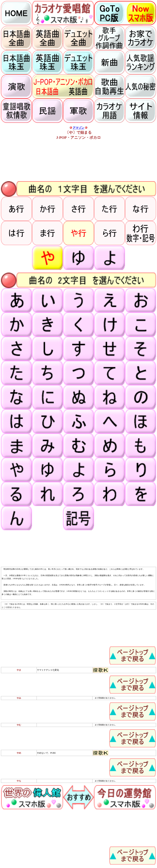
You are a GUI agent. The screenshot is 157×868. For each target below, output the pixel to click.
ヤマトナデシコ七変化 (48, 670)
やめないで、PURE (46, 753)
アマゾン (78, 128)
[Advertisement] (70, 161)
